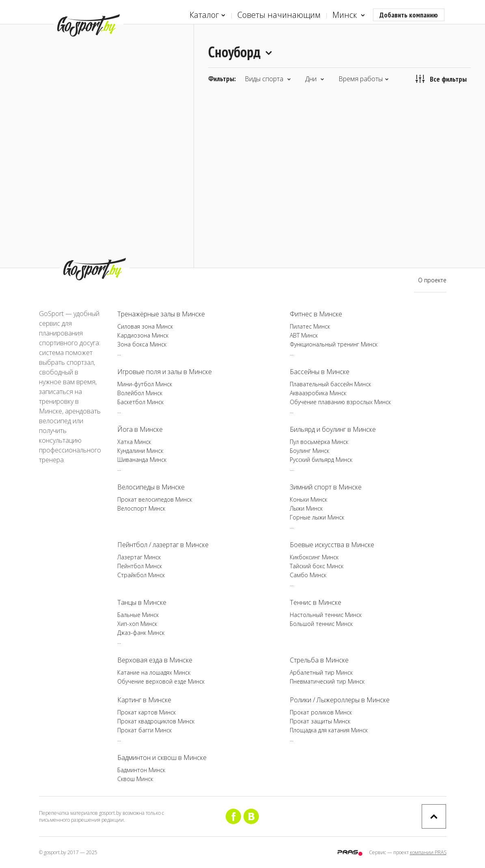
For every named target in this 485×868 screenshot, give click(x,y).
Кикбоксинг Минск (314, 557)
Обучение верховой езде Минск (161, 681)
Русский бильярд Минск (321, 460)
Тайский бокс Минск (317, 566)
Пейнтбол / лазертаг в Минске (163, 545)
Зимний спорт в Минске (326, 487)
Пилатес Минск (310, 326)
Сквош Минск (135, 779)
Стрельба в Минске (319, 660)
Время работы (364, 79)
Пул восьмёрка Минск (319, 442)
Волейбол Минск (140, 393)
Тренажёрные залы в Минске (161, 314)
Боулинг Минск (309, 451)
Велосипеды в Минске (151, 487)
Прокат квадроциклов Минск (156, 721)
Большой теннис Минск (321, 624)
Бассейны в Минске (320, 372)
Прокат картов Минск (147, 712)
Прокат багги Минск (144, 730)
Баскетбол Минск (140, 402)
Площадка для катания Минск (329, 730)
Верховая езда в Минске (155, 660)
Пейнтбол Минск (140, 566)
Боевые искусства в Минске (332, 545)
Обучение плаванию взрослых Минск (340, 402)
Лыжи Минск (306, 508)
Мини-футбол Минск (145, 384)
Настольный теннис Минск (326, 615)
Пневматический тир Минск (327, 681)
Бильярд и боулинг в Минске (333, 429)
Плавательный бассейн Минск (330, 384)
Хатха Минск (134, 442)
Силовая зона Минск (145, 326)
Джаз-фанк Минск (141, 633)
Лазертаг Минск (139, 557)
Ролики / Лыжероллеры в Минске (340, 700)
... (119, 353)
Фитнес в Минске (316, 314)
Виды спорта (268, 79)
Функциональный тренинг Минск (334, 344)
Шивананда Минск (142, 460)
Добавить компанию (409, 15)
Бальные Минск (138, 615)
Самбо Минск (308, 575)
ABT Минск (304, 335)
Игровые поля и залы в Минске (165, 372)
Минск (349, 15)
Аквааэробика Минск (318, 393)
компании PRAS (428, 852)
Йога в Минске (140, 429)
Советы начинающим (279, 15)
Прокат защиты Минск (320, 721)
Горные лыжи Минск (317, 517)
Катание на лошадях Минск (154, 672)
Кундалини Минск (140, 451)
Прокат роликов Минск (321, 712)
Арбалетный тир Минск (321, 672)
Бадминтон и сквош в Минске (162, 758)
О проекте (432, 280)
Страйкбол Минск (141, 575)
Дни (315, 79)
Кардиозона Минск (143, 335)
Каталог (207, 15)
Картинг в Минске (144, 700)
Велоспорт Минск (141, 508)
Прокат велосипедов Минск (155, 499)
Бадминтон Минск (141, 770)
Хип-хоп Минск (137, 624)
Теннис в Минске (316, 602)
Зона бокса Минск (142, 344)
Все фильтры (441, 79)
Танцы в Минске (142, 602)
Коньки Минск (308, 499)
